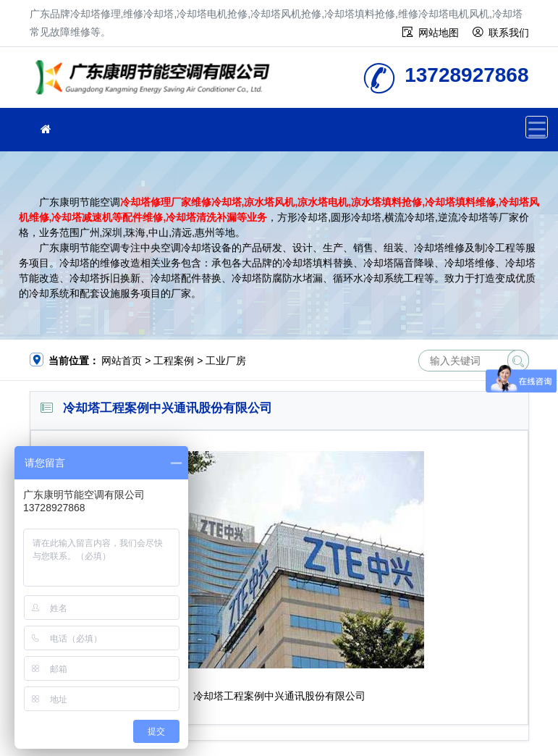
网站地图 (439, 33)
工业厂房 (226, 361)
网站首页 (122, 361)
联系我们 (509, 33)
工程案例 (174, 361)
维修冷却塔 (156, 82)
